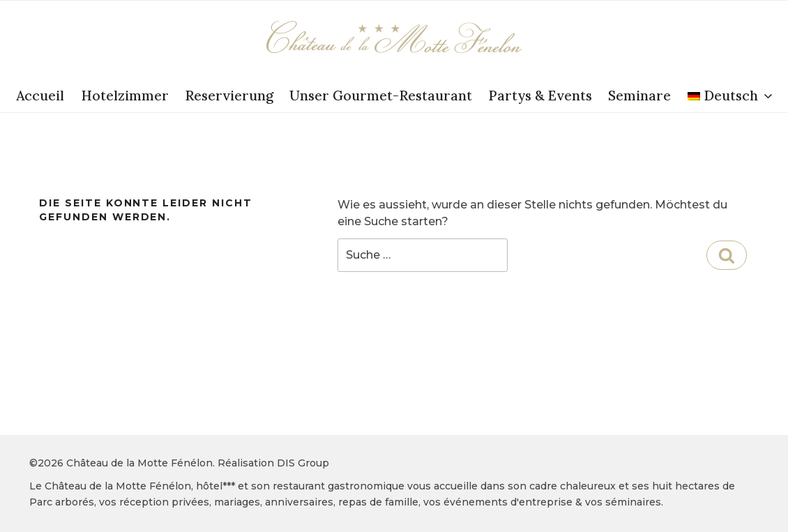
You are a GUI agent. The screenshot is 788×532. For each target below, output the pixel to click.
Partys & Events (540, 96)
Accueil (40, 96)
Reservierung (229, 96)
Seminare (639, 96)
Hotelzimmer (125, 96)
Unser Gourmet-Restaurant (381, 96)
